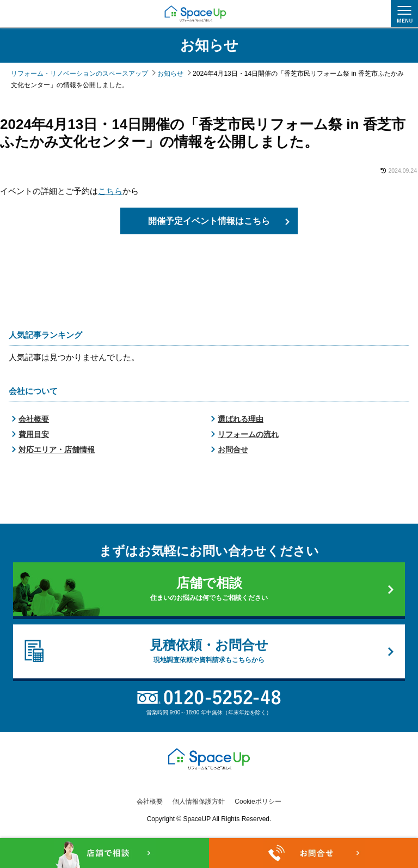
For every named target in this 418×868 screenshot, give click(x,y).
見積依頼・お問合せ (209, 652)
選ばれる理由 (241, 420)
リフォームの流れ (248, 435)
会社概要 (34, 420)
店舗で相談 (209, 590)
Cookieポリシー (258, 802)
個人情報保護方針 (199, 802)
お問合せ (233, 450)
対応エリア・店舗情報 (57, 450)
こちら (110, 191)
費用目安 (34, 435)
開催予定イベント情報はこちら (209, 221)
